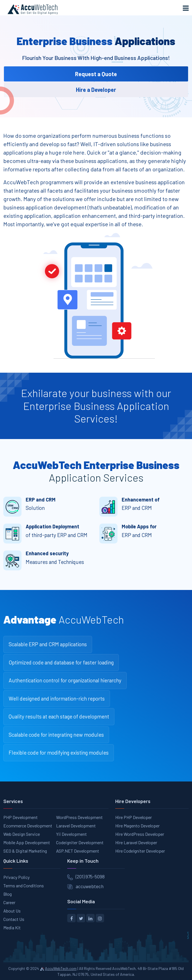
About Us (12, 911)
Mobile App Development (27, 842)
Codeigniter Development (80, 842)
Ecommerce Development (28, 826)
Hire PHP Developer (134, 817)
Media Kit (12, 928)
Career (9, 902)
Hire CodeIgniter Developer (140, 851)
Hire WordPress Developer (140, 834)
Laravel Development (76, 826)
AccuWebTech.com (61, 968)
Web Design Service (22, 834)
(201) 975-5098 (90, 876)
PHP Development (21, 817)
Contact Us (14, 919)
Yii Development (71, 834)
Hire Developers (133, 801)
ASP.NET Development (78, 851)
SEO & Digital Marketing (25, 851)
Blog (8, 894)
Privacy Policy (16, 877)
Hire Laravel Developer (136, 842)
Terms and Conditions (24, 886)
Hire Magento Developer (137, 826)
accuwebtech (90, 886)
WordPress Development (79, 817)
